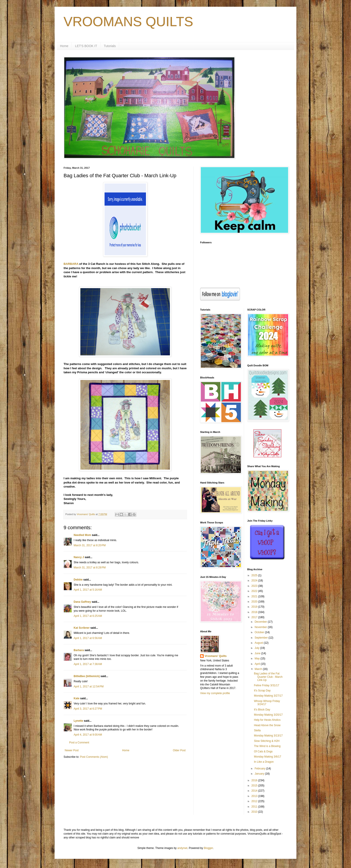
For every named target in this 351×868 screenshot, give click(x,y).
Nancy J (79, 557)
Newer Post (72, 750)
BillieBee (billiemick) (87, 676)
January (260, 774)
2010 (255, 812)
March (259, 669)
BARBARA (71, 264)
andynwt (182, 848)
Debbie (78, 580)
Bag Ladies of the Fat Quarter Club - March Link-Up (268, 677)
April (258, 664)
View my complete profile (215, 693)
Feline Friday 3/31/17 (266, 685)
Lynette (78, 721)
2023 (255, 586)
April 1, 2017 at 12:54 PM (89, 687)
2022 (255, 591)
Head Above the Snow (267, 725)
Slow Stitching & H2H (267, 741)
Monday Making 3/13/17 (268, 736)
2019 (255, 607)
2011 (255, 807)
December (261, 622)
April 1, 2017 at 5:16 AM (88, 590)
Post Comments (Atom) (94, 757)
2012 (255, 801)
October (260, 632)
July (257, 648)
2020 (255, 602)
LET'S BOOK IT (86, 46)
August (259, 643)
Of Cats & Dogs (263, 751)
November (261, 627)
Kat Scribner (82, 628)
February (260, 769)
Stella (257, 730)
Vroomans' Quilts (216, 656)
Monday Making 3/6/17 (267, 757)
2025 (255, 575)
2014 (255, 791)
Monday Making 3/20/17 (268, 715)
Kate (77, 698)
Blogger (208, 848)
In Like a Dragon (264, 762)
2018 (255, 612)
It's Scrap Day (262, 691)
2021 (255, 596)
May (257, 659)
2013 (255, 796)
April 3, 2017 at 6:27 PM (88, 709)
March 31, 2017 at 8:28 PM (90, 568)
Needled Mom (82, 535)
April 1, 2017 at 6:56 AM (88, 638)
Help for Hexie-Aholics (267, 720)
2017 (255, 617)
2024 (255, 581)
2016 (255, 780)
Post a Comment (79, 743)
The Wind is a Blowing (267, 746)
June (258, 653)
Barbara (79, 650)
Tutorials (110, 46)
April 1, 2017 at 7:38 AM (88, 664)
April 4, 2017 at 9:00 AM (88, 735)
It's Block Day (262, 710)
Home (64, 46)
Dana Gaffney (82, 602)
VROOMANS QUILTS (128, 22)
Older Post (179, 750)
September (261, 638)
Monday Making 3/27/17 (268, 696)
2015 (255, 786)
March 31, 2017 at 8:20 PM (90, 545)
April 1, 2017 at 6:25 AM (88, 616)
